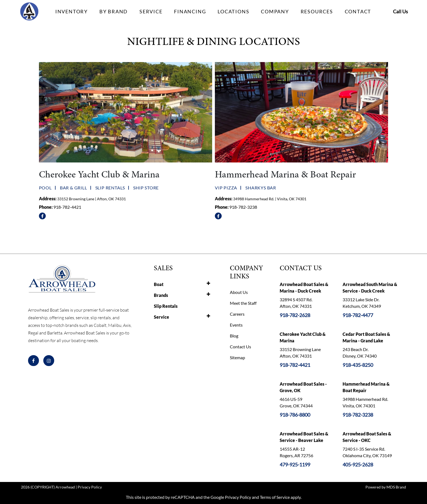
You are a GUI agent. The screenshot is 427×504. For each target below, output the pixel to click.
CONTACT (358, 11)
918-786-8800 (295, 415)
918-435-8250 (358, 365)
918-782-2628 (295, 315)
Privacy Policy (90, 487)
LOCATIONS (233, 11)
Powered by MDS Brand (386, 487)
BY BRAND (114, 11)
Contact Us (240, 347)
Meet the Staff (243, 303)
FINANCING (190, 11)
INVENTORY (71, 11)
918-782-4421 (67, 207)
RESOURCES (317, 11)
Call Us (400, 11)
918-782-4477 (358, 315)
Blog (234, 336)
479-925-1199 (295, 465)
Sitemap (237, 357)
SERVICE (151, 11)
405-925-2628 (358, 465)
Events (236, 325)
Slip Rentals (166, 306)
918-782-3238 (243, 207)
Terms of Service (275, 497)
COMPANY (275, 11)
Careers (237, 314)
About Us (239, 292)
